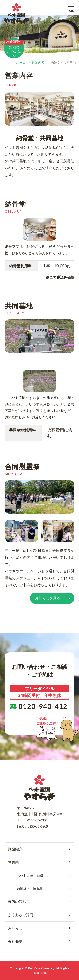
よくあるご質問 (21, 915)
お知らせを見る (48, 598)
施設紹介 (15, 849)
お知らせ (15, 928)
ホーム (21, 62)
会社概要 (15, 942)
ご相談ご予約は (14, 47)
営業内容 (38, 62)
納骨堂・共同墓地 (30, 889)
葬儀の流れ (17, 902)
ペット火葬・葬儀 (30, 876)
